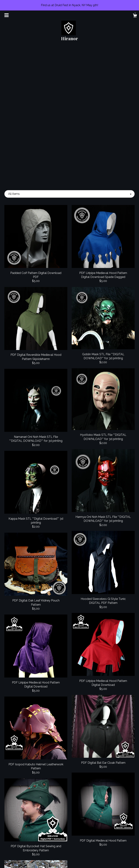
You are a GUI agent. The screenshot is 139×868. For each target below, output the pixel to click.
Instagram (70, 837)
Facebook (69, 831)
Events (25, 843)
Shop (25, 831)
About (25, 837)
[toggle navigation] (7, 15)
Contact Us (25, 860)
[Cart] (135, 16)
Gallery (25, 849)
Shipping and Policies (25, 855)
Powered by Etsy (114, 843)
